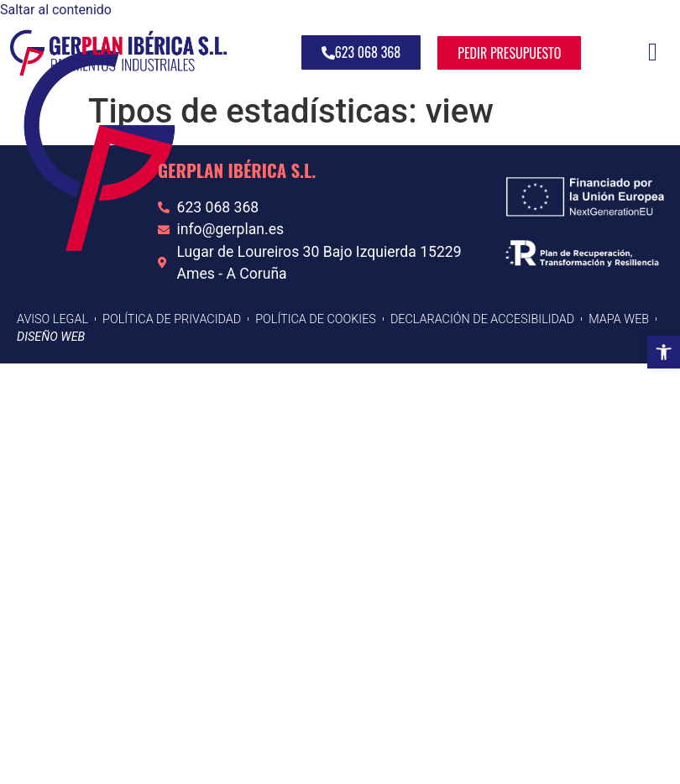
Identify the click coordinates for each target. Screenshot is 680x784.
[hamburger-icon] (653, 53)
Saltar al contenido (56, 10)
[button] (664, 352)
